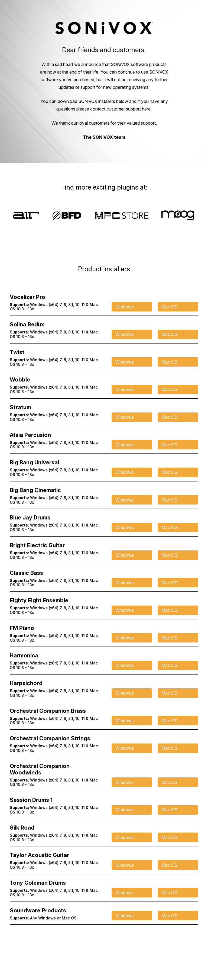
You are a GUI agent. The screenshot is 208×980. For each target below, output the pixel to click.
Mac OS (169, 307)
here (146, 109)
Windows (125, 307)
